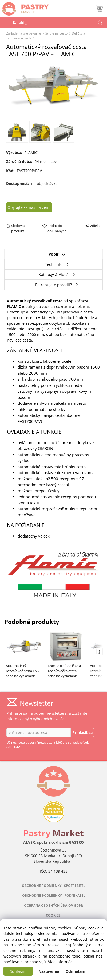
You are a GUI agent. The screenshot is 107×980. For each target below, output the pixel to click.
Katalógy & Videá (54, 275)
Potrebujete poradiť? (53, 285)
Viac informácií (61, 962)
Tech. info (54, 264)
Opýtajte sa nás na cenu (29, 207)
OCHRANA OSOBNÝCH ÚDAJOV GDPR (53, 905)
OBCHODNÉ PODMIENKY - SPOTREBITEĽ (54, 886)
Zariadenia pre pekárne (24, 33)
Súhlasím (18, 971)
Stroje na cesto (56, 33)
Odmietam (76, 971)
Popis (54, 254)
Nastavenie (49, 971)
